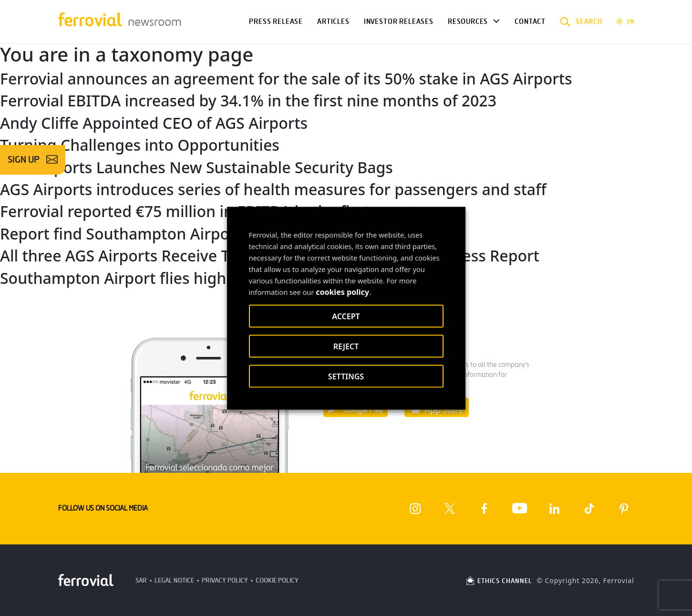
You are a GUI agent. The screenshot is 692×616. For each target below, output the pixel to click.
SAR (141, 580)
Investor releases (399, 21)
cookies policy (342, 292)
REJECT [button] (346, 346)
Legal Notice (174, 580)
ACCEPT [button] (346, 316)
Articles (333, 21)
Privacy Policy (225, 580)
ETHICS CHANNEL (499, 581)
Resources (468, 21)
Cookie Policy (277, 580)
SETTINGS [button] (346, 376)
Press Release (276, 21)
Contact (530, 21)
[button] (581, 21)
